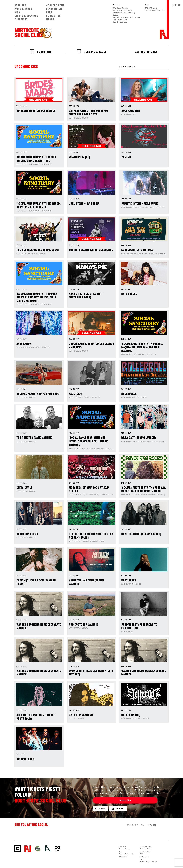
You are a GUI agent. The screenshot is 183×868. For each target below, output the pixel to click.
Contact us (53, 16)
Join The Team (55, 5)
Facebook (100, 809)
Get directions (120, 22)
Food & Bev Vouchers (148, 862)
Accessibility (55, 9)
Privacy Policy (146, 849)
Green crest (38, 849)
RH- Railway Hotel (48, 848)
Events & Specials (26, 16)
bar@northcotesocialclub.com (126, 17)
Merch (50, 19)
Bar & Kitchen (23, 9)
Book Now (20, 5)
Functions (21, 19)
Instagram (118, 809)
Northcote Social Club (33, 33)
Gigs (17, 12)
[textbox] (144, 67)
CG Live (57, 849)
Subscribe (125, 800)
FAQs (49, 12)
